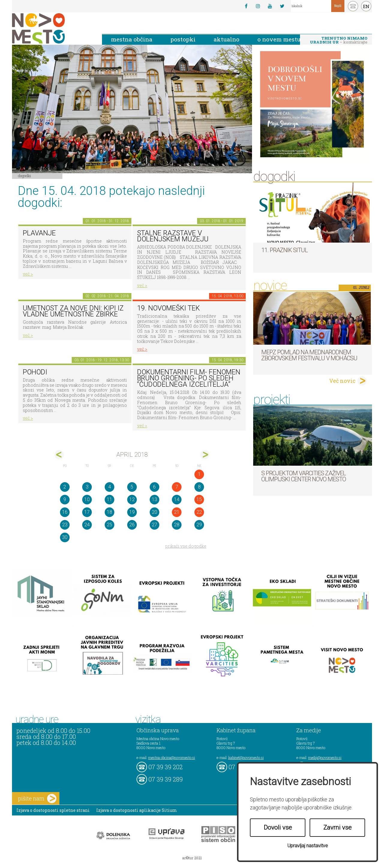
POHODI (35, 372)
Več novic (342, 381)
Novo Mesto (52, 28)
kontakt (353, 6)
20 (154, 512)
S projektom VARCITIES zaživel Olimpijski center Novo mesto (304, 476)
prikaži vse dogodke (186, 546)
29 (199, 525)
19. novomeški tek (168, 308)
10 (87, 499)
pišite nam (37, 798)
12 (132, 499)
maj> (205, 455)
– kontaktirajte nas (339, 41)
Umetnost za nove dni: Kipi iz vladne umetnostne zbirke (73, 311)
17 (87, 512)
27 (154, 525)
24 (87, 525)
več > (28, 274)
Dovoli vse (278, 827)
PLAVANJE (39, 233)
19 (132, 512)
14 (177, 499)
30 (65, 537)
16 (65, 512)
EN (366, 6)
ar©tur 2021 (192, 858)
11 (109, 499)
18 (109, 512)
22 (199, 512)
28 (177, 525)
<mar (59, 455)
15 (199, 499)
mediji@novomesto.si (325, 758)
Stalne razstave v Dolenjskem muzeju (173, 236)
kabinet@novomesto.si (246, 758)
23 (65, 525)
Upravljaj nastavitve (308, 846)
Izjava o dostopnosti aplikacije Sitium (137, 810)
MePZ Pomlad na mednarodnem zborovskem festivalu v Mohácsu (309, 355)
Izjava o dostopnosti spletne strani (53, 810)
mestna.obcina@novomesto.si (172, 758)
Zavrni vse (337, 827)
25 (109, 525)
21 (177, 512)
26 (132, 525)
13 (154, 499)
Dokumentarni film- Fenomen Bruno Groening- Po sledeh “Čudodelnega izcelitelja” (189, 378)
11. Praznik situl (285, 250)
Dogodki (25, 176)
